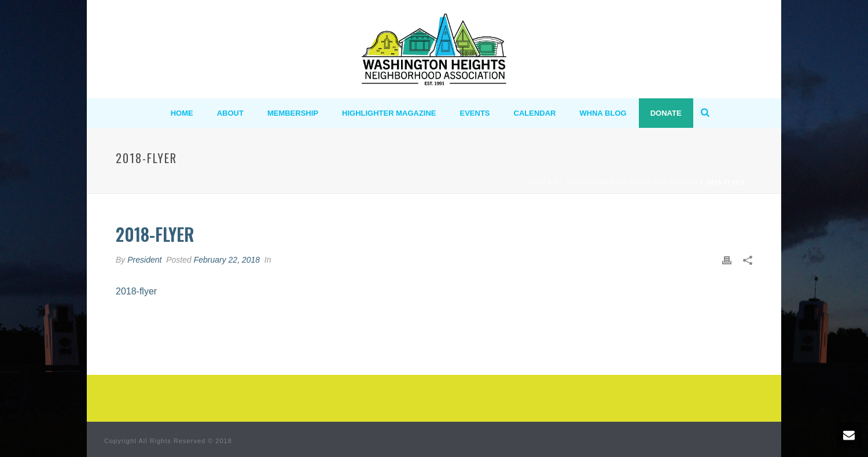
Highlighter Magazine (389, 113)
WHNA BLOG (603, 113)
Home (536, 183)
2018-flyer (136, 291)
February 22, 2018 (227, 260)
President (144, 260)
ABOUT (230, 113)
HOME (182, 113)
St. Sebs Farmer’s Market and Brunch (626, 183)
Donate (666, 113)
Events (475, 113)
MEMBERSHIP (293, 113)
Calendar (535, 113)
